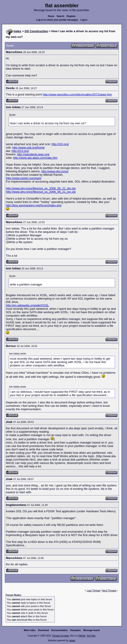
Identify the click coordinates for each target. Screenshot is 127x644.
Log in (84, 20)
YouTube (91, 636)
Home (51, 16)
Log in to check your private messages (57, 20)
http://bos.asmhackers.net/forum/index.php (34, 205)
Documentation (60, 630)
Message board (92, 630)
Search (60, 16)
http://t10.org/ (60, 144)
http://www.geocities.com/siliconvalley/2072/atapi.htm (77, 94)
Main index (30, 630)
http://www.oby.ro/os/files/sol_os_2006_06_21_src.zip (41, 192)
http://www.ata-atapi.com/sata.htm (35, 158)
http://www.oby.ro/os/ (55, 171)
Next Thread (109, 590)
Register (71, 16)
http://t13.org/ (20, 151)
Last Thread (94, 590)
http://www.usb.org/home (28, 148)
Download (43, 630)
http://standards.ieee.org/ (33, 154)
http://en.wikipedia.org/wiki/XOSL (27, 305)
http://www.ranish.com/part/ (24, 178)
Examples (75, 630)
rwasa (72, 640)
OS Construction (36, 31)
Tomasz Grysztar (60, 636)
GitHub (82, 636)
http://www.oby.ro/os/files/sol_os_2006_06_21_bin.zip (41, 188)
